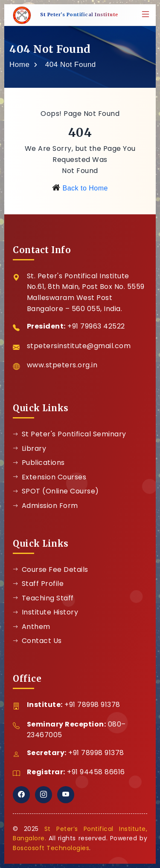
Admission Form (45, 506)
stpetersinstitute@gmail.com (79, 346)
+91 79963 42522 (96, 326)
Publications (39, 463)
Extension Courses (49, 477)
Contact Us (37, 641)
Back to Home (85, 188)
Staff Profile (38, 584)
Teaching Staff (43, 598)
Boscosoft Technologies (51, 848)
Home (19, 65)
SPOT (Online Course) (56, 491)
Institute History (45, 612)
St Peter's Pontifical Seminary (70, 434)
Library (29, 448)
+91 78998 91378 (92, 705)
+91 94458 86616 (96, 772)
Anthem (32, 627)
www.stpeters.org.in (62, 365)
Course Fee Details (51, 570)
